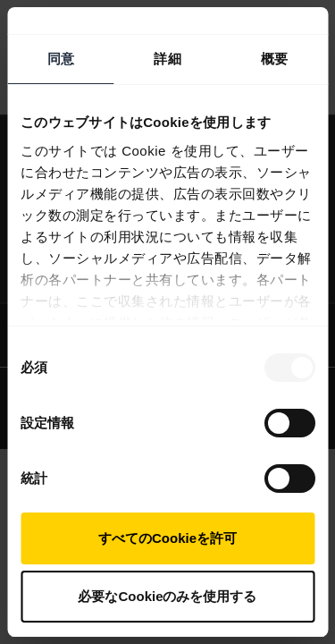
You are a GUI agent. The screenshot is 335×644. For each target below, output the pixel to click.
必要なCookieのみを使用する (167, 596)
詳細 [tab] (167, 59)
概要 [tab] (274, 59)
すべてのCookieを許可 (167, 538)
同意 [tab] (61, 59)
